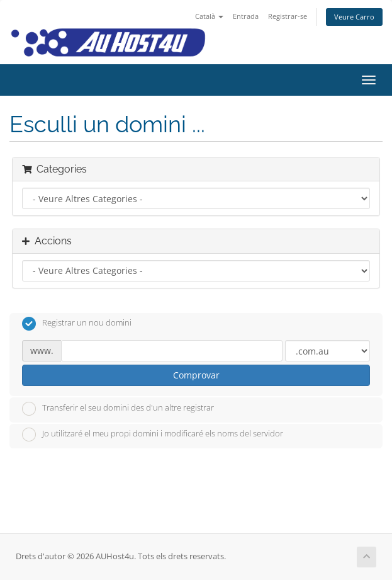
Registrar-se (288, 16)
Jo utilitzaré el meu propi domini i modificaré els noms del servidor (153, 435)
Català (209, 16)
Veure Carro (354, 17)
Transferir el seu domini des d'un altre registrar (118, 409)
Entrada (246, 16)
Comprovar (196, 375)
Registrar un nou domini (77, 324)
